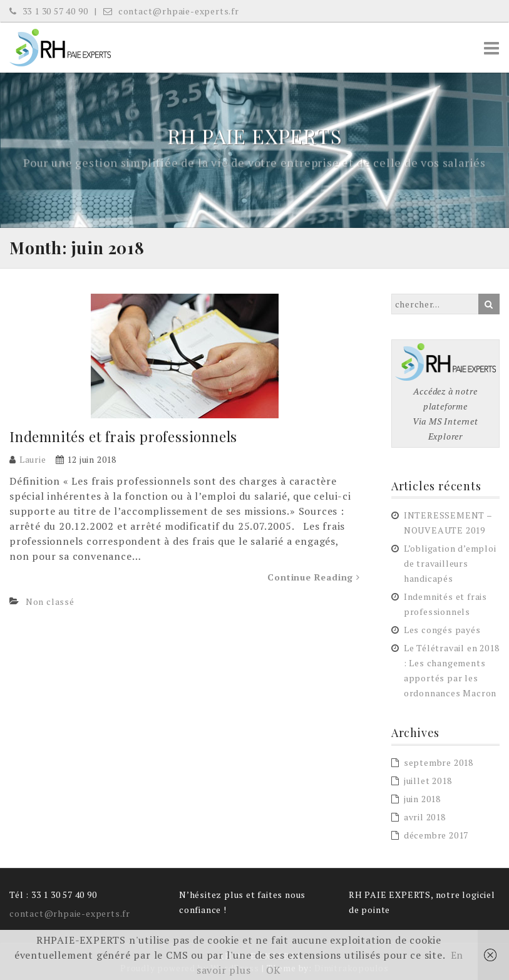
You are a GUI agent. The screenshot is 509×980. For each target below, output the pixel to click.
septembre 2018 (439, 762)
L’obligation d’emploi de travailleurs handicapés (450, 563)
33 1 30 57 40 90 (49, 11)
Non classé (50, 601)
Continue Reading (313, 577)
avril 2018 (425, 817)
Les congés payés (442, 630)
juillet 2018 (428, 781)
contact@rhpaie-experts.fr (171, 11)
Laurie (33, 459)
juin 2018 (422, 799)
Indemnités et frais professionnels (123, 436)
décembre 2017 (436, 835)
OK (274, 970)
